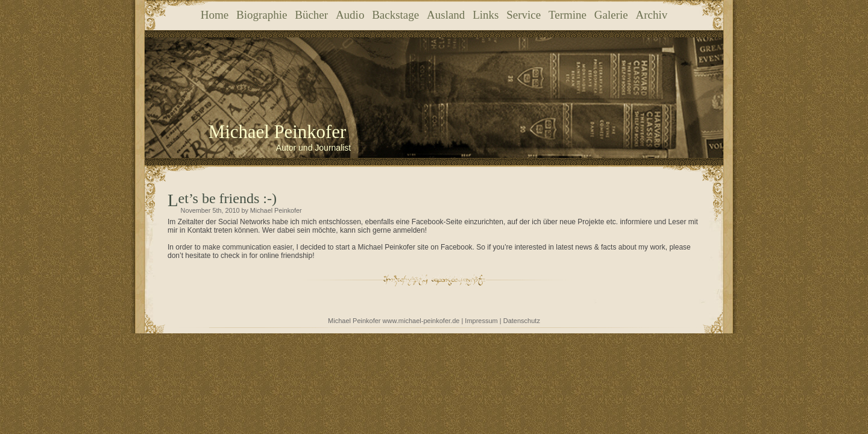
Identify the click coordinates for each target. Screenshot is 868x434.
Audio (350, 15)
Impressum (481, 321)
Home (215, 15)
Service (524, 15)
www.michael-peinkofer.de (421, 321)
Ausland (446, 15)
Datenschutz (522, 321)
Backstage (395, 15)
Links (486, 15)
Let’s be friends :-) (228, 198)
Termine (568, 15)
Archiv (651, 15)
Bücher (311, 15)
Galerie (611, 15)
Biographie (262, 15)
